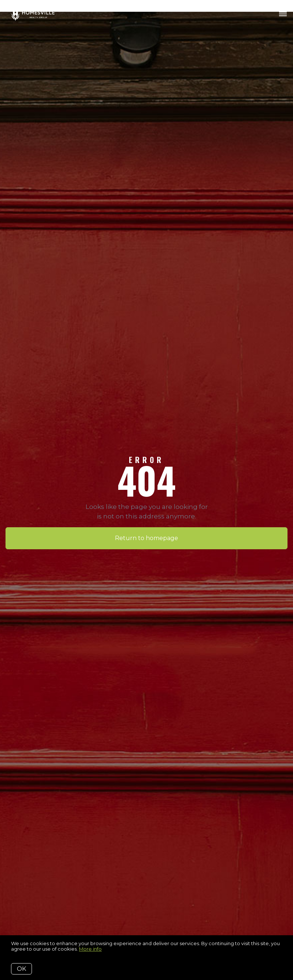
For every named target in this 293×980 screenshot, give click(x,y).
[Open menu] (283, 14)
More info (90, 949)
